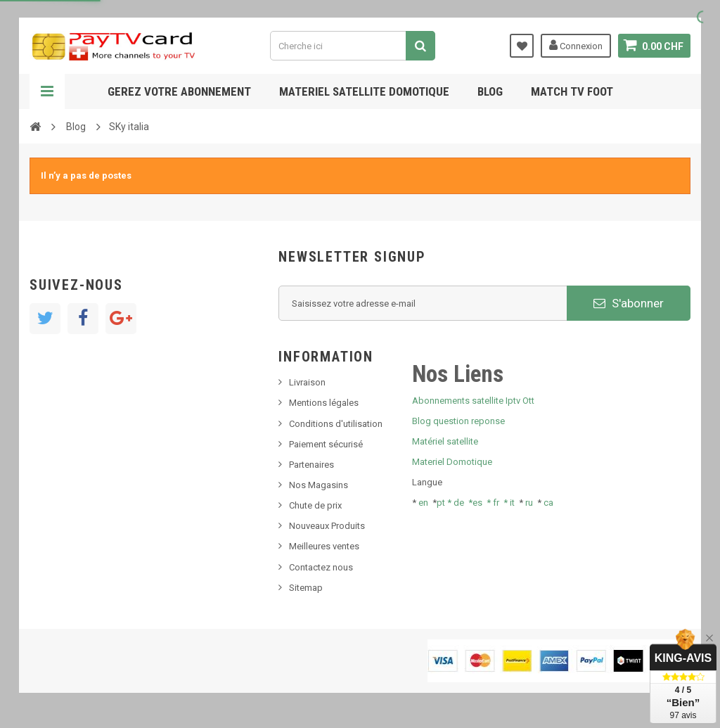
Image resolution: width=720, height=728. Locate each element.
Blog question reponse (458, 421)
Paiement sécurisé (326, 444)
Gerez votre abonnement (179, 91)
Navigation (47, 91)
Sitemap (306, 588)
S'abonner (629, 303)
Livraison (307, 382)
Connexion (576, 45)
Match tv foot (572, 91)
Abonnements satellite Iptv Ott (473, 401)
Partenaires (311, 465)
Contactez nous (321, 567)
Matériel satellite (445, 441)
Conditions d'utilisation (336, 424)
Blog (490, 91)
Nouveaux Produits (327, 526)
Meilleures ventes (324, 546)
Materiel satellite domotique (364, 91)
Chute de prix (315, 505)
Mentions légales (324, 403)
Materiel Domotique (452, 462)
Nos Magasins (319, 485)
